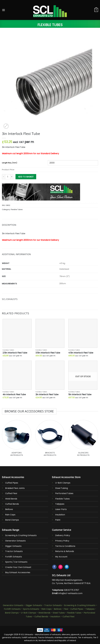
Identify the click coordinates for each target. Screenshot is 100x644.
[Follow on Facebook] (54, 567)
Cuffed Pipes (12, 483)
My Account (61, 557)
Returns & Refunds (65, 551)
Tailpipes (60, 504)
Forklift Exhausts (14, 557)
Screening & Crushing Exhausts (21, 535)
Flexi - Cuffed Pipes (73, 609)
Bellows (9, 509)
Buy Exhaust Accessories (18, 572)
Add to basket (26, 177)
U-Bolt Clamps (63, 483)
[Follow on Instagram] (60, 567)
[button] (4, 10)
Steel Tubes (59, 613)
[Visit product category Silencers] (83, 439)
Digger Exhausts (13, 546)
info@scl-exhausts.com (70, 593)
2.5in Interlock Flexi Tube (15, 353)
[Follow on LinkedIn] (67, 567)
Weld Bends (11, 499)
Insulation (60, 515)
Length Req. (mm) (10, 163)
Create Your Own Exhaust (18, 567)
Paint (58, 520)
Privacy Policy (62, 541)
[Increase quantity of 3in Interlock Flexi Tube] (12, 177)
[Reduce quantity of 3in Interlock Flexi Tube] (4, 177)
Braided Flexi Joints (15, 488)
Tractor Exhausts (14, 551)
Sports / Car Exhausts (16, 562)
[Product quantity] (8, 177)
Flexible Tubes (50, 25)
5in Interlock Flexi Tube (80, 395)
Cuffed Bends (12, 504)
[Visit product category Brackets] (50, 439)
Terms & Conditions (65, 546)
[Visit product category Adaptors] (17, 439)
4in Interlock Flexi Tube (14, 395)
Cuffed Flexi (11, 493)
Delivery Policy (63, 535)
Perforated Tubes (64, 493)
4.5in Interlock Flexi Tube (81, 353)
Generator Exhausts (15, 541)
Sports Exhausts (31, 609)
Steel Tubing (62, 488)
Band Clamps (12, 520)
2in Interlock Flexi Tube (47, 395)
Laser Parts (61, 509)
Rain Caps (10, 515)
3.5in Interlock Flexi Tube (48, 353)
